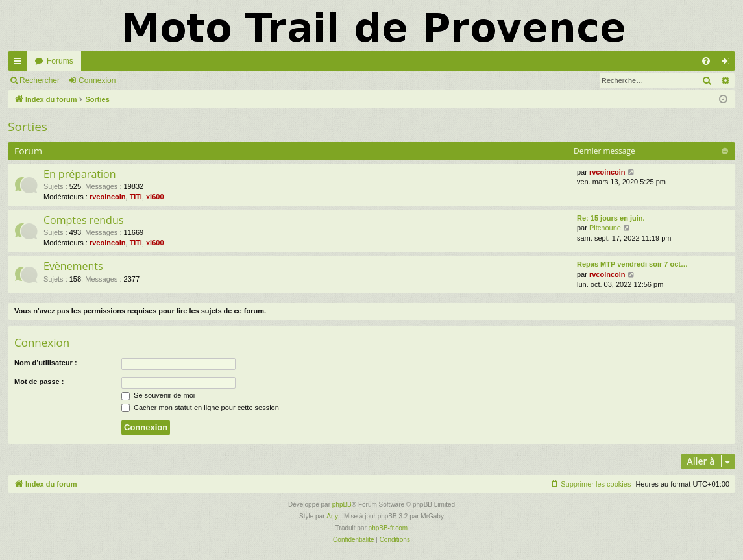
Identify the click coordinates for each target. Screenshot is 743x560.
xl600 (155, 197)
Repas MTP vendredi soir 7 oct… (632, 264)
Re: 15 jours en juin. (611, 218)
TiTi (136, 197)
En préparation (79, 174)
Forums (60, 61)
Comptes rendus (83, 220)
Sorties (28, 127)
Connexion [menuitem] (728, 64)
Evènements (73, 266)
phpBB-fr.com (388, 528)
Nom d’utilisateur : (46, 363)
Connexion (97, 80)
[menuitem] (706, 61)
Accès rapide (20, 64)
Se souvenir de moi (158, 395)
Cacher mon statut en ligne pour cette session (200, 408)
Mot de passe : (39, 382)
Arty (332, 516)
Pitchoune (605, 228)
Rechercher (40, 80)
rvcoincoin (108, 197)
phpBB (342, 505)
